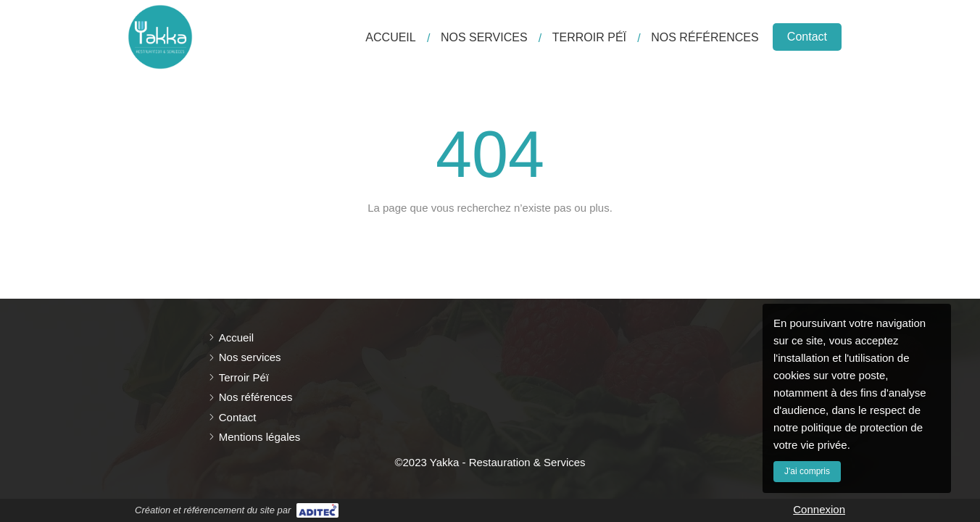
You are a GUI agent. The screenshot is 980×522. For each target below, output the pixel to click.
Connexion (819, 509)
